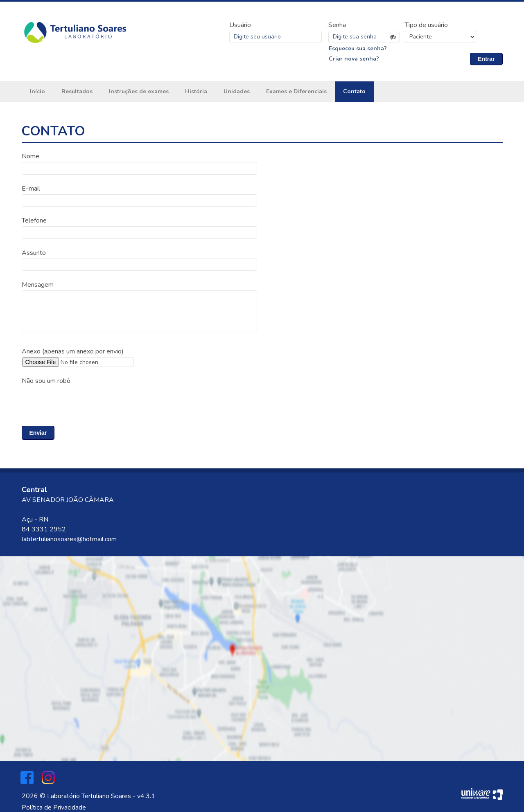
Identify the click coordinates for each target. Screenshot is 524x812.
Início (37, 92)
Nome (30, 157)
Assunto (34, 252)
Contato (354, 92)
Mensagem (38, 284)
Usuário (240, 25)
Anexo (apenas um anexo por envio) (73, 351)
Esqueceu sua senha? (358, 48)
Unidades (237, 92)
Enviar (38, 432)
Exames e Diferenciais (296, 92)
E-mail (31, 189)
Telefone (34, 220)
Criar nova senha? (354, 59)
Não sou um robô (46, 380)
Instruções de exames (139, 92)
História (196, 92)
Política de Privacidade (54, 807)
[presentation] (84, 401)
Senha (337, 25)
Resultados (77, 92)
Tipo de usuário (426, 25)
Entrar (486, 59)
